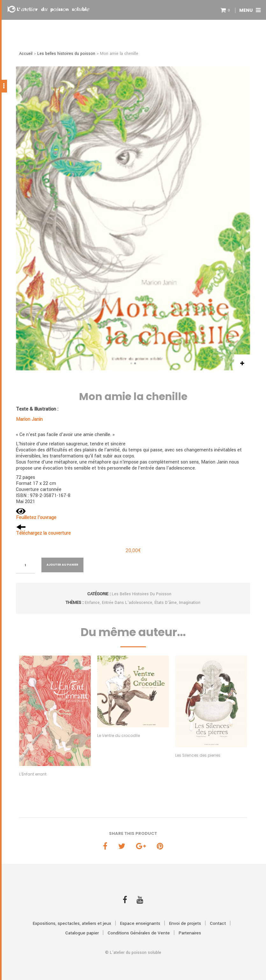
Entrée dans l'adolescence (127, 603)
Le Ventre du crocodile (119, 735)
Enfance (92, 603)
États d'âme (166, 603)
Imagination (190, 603)
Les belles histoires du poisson (66, 54)
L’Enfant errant (33, 774)
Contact (218, 923)
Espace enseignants (140, 923)
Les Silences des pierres (198, 755)
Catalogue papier (82, 933)
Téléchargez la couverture (43, 533)
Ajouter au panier (62, 565)
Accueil (26, 54)
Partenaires (190, 933)
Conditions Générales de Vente (139, 933)
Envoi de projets (185, 923)
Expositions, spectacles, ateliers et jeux (72, 923)
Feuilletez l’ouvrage (36, 518)
